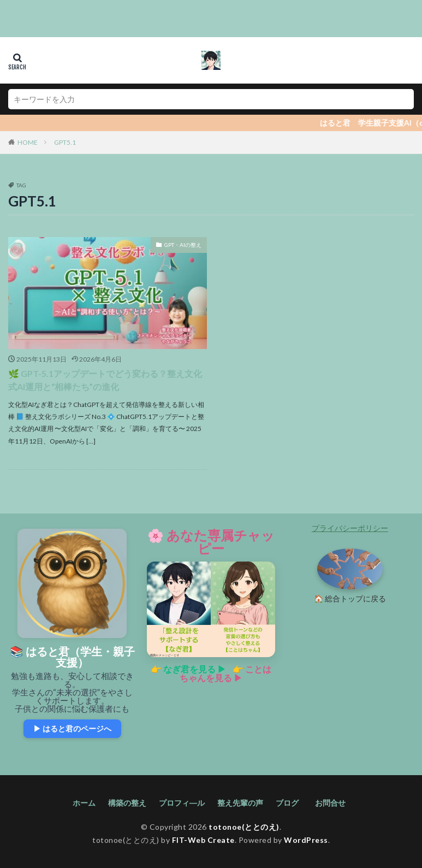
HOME (28, 142)
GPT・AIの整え (183, 245)
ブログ (287, 803)
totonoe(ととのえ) (244, 827)
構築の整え (127, 803)
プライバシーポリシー (350, 528)
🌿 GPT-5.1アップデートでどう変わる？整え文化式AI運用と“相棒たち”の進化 (105, 380)
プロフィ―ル (182, 803)
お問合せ (332, 803)
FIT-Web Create (203, 840)
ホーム (84, 803)
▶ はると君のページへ (72, 728)
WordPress (306, 840)
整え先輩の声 (240, 803)
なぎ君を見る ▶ (195, 669)
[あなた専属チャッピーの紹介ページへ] (211, 610)
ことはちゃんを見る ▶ (225, 673)
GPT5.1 (65, 142)
